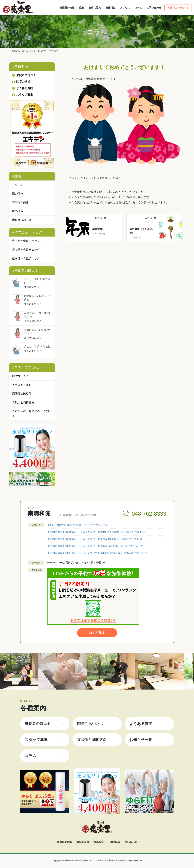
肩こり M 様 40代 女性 (37, 347)
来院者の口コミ (45, 724)
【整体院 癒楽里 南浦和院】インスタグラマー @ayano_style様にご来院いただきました (95, 546)
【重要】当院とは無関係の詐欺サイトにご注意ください (78, 525)
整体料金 (115, 842)
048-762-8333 (149, 514)
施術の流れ (100, 842)
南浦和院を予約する (178, 8)
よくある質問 (149, 724)
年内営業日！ (100, 229)
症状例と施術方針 (97, 740)
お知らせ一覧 (149, 740)
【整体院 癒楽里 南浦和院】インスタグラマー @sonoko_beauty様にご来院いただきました (97, 553)
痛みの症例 (83, 842)
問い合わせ (131, 842)
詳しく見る (97, 633)
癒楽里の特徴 (64, 842)
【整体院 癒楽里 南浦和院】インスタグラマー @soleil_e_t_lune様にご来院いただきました (97, 532)
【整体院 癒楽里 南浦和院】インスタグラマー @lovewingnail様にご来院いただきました (95, 539)
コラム (45, 756)
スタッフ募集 (45, 740)
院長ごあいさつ (97, 724)
